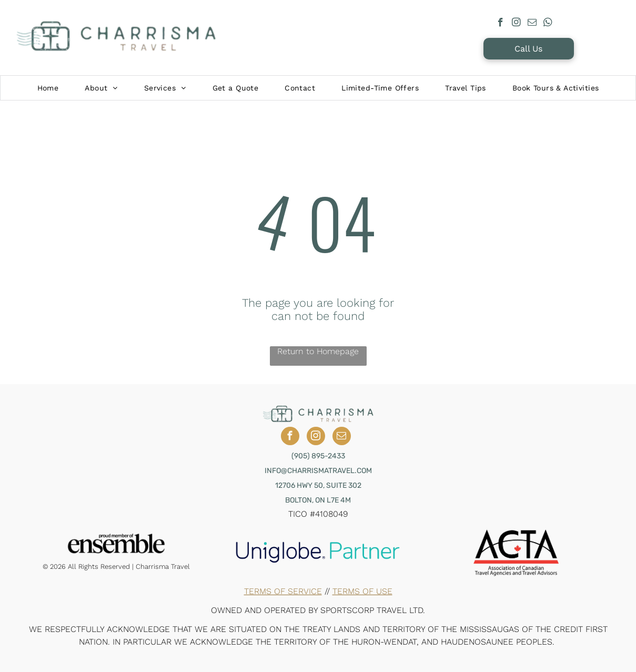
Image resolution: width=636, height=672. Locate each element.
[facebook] (501, 24)
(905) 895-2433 (318, 456)
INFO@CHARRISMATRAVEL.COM (318, 471)
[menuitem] (48, 88)
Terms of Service (283, 591)
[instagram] (516, 24)
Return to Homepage (318, 351)
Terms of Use (362, 591)
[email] (532, 24)
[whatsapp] (548, 24)
